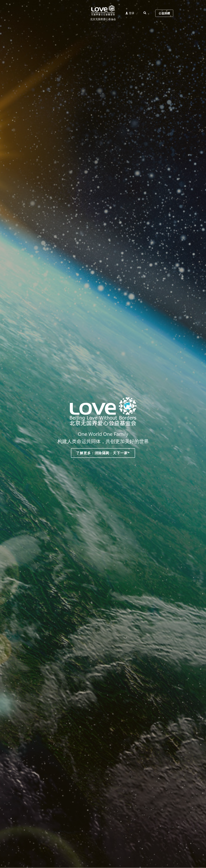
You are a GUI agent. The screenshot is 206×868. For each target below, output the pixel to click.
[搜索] (145, 13)
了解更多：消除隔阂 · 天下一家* (103, 453)
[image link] (103, 10)
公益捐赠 (164, 13)
